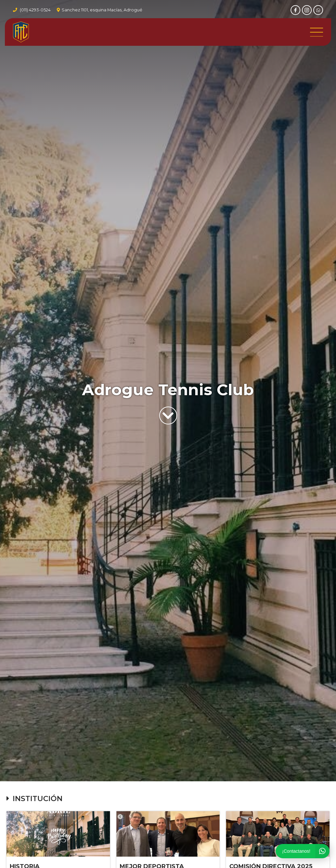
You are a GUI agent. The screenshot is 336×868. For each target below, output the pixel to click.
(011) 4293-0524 (35, 10)
